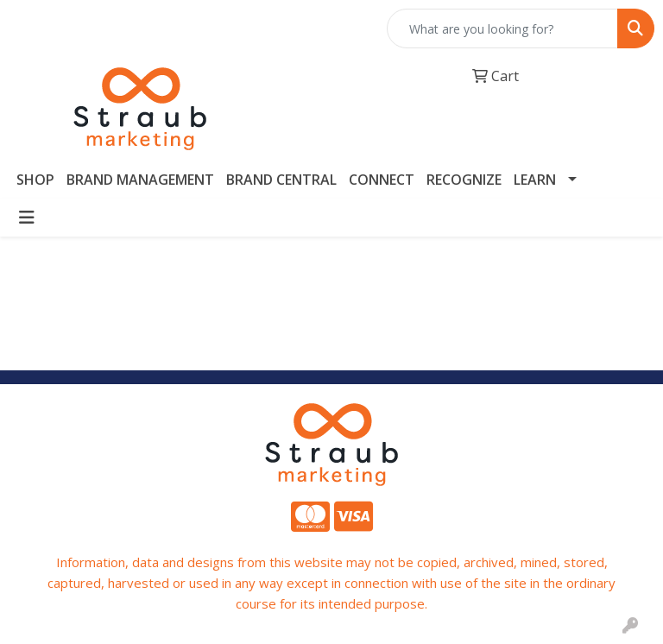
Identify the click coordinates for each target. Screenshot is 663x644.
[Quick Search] (502, 28)
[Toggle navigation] (27, 218)
